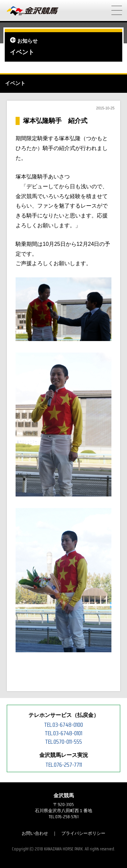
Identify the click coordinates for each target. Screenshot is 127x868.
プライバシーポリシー (83, 833)
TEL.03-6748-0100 (63, 725)
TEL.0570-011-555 (63, 742)
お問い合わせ (35, 833)
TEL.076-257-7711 (64, 765)
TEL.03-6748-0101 (63, 733)
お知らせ (27, 41)
